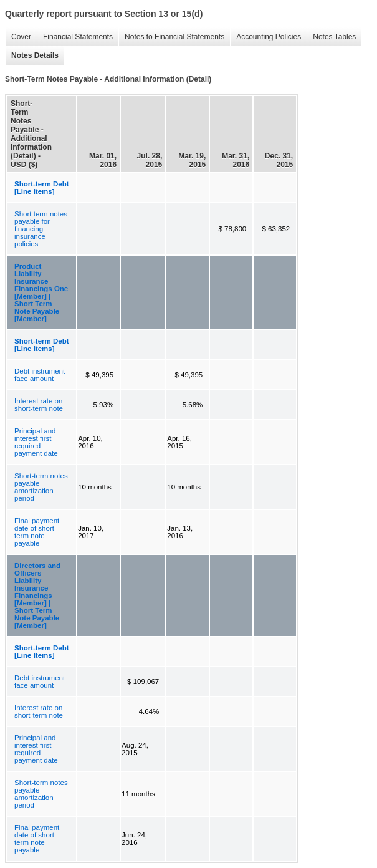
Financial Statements (75, 37)
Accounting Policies (265, 37)
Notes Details (32, 56)
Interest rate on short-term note (39, 405)
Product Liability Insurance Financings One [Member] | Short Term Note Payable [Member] (41, 292)
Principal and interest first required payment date (36, 442)
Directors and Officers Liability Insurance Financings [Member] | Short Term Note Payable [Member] (37, 596)
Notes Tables (331, 37)
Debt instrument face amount (40, 375)
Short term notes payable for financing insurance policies (41, 229)
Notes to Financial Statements (171, 37)
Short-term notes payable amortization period (41, 487)
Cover (18, 37)
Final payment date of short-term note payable (37, 532)
